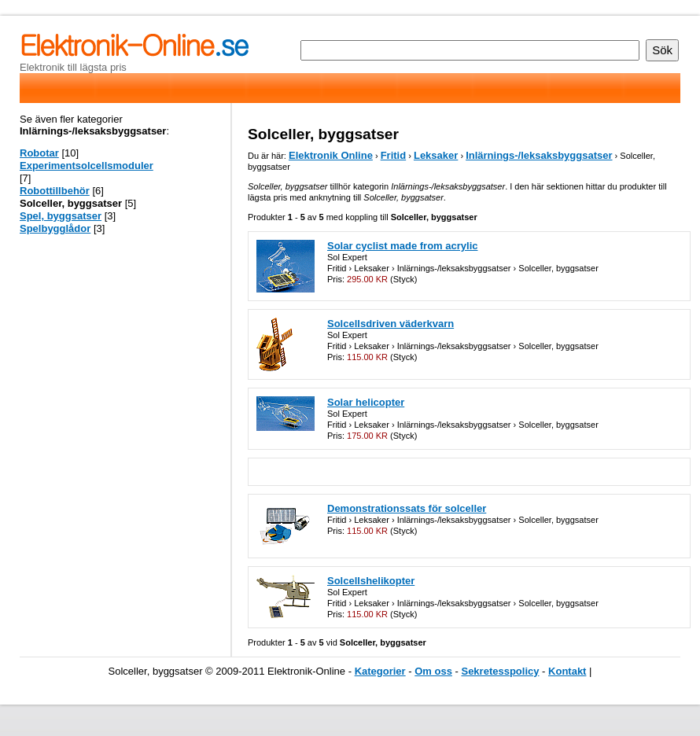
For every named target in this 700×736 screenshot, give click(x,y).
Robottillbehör (55, 191)
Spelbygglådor (55, 228)
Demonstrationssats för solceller (407, 508)
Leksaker (436, 155)
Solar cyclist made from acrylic (402, 246)
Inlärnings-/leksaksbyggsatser (539, 155)
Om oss (433, 671)
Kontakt (567, 671)
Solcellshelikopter (371, 581)
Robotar (39, 153)
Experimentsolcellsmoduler (87, 166)
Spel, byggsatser (61, 216)
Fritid (394, 155)
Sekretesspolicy (500, 671)
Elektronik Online (331, 155)
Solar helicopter (366, 402)
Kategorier (380, 671)
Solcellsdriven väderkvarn (391, 324)
